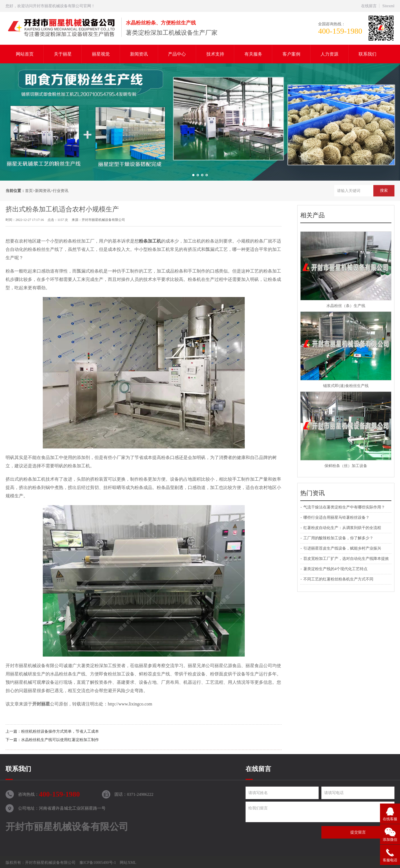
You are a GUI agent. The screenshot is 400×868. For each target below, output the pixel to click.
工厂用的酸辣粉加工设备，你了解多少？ (338, 538)
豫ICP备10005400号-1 (98, 863)
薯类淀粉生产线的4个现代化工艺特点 (335, 569)
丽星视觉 (101, 54)
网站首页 (25, 54)
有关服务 (253, 54)
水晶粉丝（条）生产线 (346, 306)
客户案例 (291, 54)
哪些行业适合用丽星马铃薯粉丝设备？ (336, 517)
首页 (29, 191)
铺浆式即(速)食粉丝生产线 (346, 386)
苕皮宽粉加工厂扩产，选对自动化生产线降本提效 (346, 559)
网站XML (128, 863)
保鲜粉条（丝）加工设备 (346, 466)
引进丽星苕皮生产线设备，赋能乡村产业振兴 (342, 548)
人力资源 (329, 54)
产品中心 (177, 54)
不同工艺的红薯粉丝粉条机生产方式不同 (338, 579)
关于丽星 (63, 54)
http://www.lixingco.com (130, 704)
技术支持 (215, 54)
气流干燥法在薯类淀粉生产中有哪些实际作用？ (344, 507)
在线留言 (369, 6)
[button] (193, 175)
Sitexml (388, 6)
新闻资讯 (139, 54)
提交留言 (358, 832)
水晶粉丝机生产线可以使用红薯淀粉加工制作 (60, 740)
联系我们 (367, 54)
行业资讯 (61, 191)
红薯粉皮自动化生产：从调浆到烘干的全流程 (342, 528)
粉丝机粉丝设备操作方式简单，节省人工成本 (60, 731)
